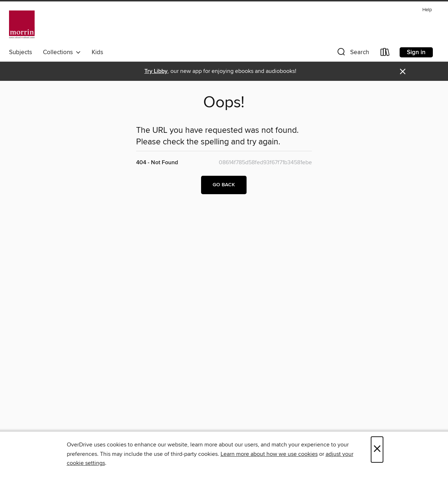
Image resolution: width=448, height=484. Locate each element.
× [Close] (377, 450)
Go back (224, 185)
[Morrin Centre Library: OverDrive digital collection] (22, 25)
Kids (97, 52)
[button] (352, 54)
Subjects (21, 52)
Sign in (416, 52)
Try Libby (156, 71)
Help (427, 10)
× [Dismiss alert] (403, 72)
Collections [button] (62, 52)
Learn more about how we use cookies (269, 454)
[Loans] (385, 54)
